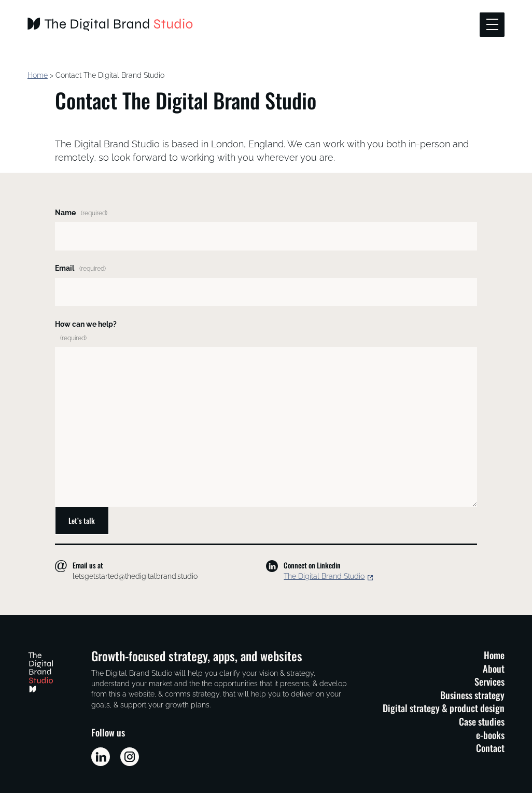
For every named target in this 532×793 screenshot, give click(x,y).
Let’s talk (82, 520)
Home (38, 75)
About (494, 668)
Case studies (482, 721)
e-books (490, 735)
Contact (490, 748)
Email (80, 268)
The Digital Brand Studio (324, 576)
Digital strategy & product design (444, 708)
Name (81, 213)
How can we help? (86, 331)
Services (489, 681)
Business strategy (472, 695)
